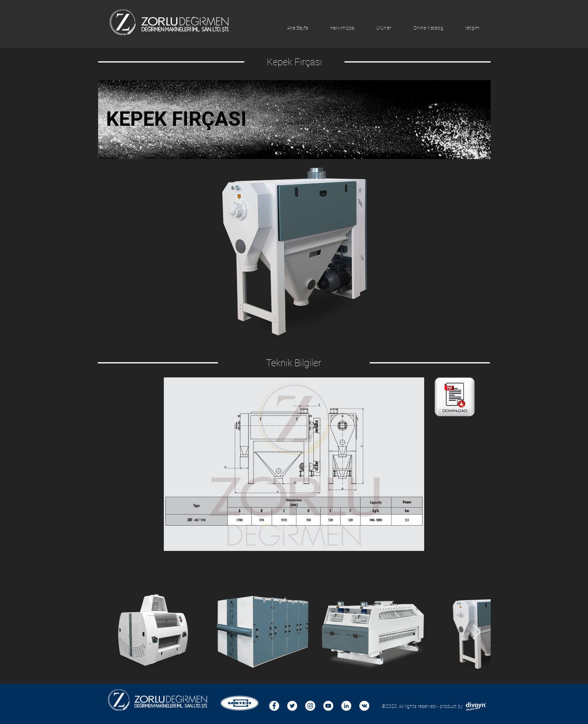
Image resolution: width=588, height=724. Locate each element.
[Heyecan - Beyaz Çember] (292, 706)
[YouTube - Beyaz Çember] (328, 706)
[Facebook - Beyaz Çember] (274, 706)
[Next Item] (477, 632)
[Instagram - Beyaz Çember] (310, 706)
